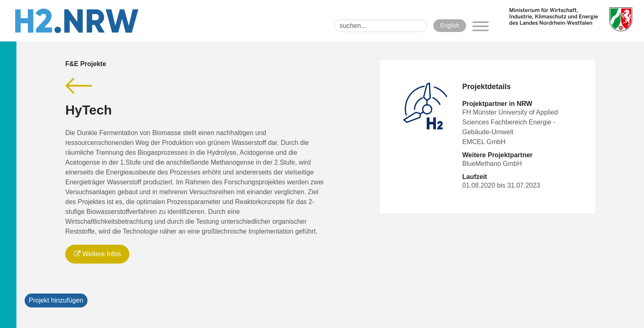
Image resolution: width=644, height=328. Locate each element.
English (450, 25)
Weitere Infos (97, 254)
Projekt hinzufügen (56, 300)
